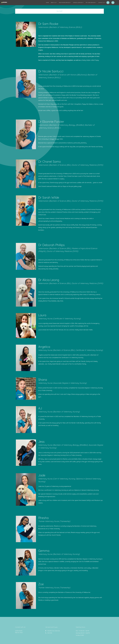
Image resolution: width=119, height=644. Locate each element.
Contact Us (101, 3)
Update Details (19, 631)
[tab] (59, 11)
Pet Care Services (90, 3)
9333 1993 (50, 633)
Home (47, 3)
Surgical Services (78, 3)
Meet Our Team (19, 633)
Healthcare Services (64, 3)
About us (53, 3)
